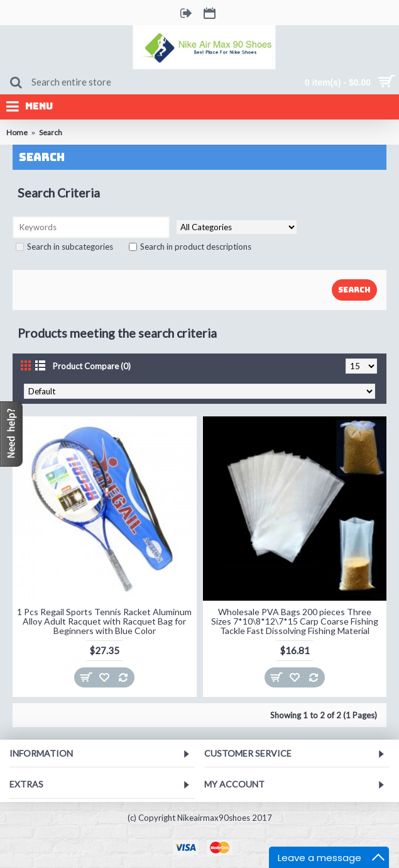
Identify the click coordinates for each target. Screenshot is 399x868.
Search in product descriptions (190, 247)
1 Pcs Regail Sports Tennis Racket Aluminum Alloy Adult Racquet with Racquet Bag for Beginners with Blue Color (104, 621)
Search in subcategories (64, 247)
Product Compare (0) (92, 366)
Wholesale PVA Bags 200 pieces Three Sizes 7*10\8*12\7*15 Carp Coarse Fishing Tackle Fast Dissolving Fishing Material (295, 621)
